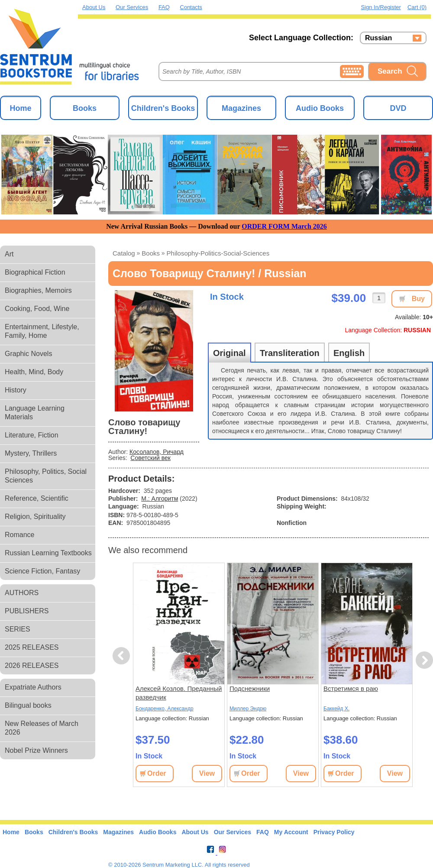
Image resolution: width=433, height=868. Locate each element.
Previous (123, 656)
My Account (291, 832)
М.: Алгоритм (160, 499)
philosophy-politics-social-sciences (218, 253)
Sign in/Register (381, 7)
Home (20, 108)
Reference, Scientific (37, 498)
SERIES (18, 629)
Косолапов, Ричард (157, 452)
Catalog (124, 253)
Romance (19, 535)
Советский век (150, 458)
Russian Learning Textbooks (48, 553)
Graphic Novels (28, 354)
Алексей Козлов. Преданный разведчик (179, 693)
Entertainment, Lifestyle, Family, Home (42, 331)
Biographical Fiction (35, 272)
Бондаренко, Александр (165, 709)
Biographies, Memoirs (38, 290)
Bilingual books (28, 705)
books (151, 253)
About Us (94, 7)
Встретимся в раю (351, 688)
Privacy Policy (334, 832)
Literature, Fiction (32, 435)
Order (157, 773)
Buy (418, 299)
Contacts (191, 7)
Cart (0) (417, 7)
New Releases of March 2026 (42, 728)
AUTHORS (22, 593)
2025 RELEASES (32, 647)
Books (85, 108)
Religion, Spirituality (35, 517)
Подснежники (250, 688)
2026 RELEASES (32, 666)
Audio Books (320, 108)
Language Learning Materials (35, 413)
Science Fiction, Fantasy (42, 571)
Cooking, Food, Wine (37, 309)
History (16, 390)
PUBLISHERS (27, 611)
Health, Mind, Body (34, 372)
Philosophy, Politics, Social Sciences (46, 476)
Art (9, 254)
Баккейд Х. (336, 709)
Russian (378, 38)
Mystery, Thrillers (31, 453)
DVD (398, 108)
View (207, 773)
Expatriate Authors (33, 687)
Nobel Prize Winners (36, 750)
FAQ (164, 7)
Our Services (132, 7)
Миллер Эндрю (248, 709)
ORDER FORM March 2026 (284, 226)
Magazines (241, 108)
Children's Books (163, 108)
